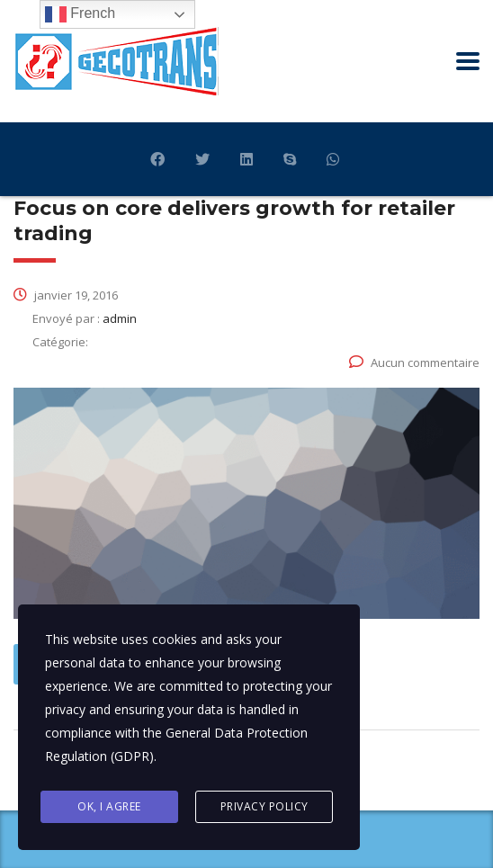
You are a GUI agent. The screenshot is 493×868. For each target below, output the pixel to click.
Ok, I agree (109, 806)
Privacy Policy (264, 806)
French (80, 14)
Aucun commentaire (414, 362)
